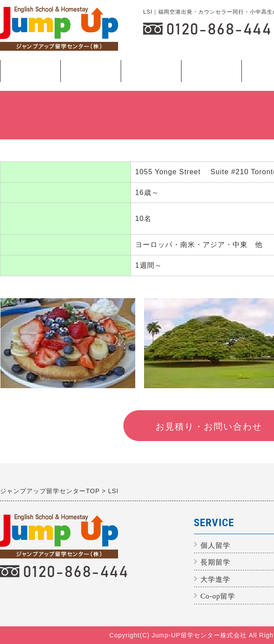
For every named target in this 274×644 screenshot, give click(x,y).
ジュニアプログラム (30, 71)
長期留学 (211, 74)
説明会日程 (91, 71)
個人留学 (151, 74)
